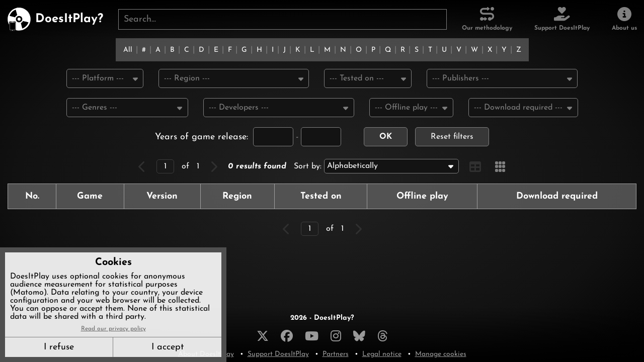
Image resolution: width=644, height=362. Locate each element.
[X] (263, 336)
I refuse (59, 347)
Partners (336, 354)
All (128, 50)
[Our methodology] (487, 19)
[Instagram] (336, 336)
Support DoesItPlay (278, 354)
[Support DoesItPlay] (562, 19)
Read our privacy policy (113, 329)
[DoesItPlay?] (55, 19)
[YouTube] (312, 336)
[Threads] (383, 336)
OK (386, 138)
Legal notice (382, 354)
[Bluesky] (359, 336)
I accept (168, 347)
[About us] (624, 19)
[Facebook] (287, 336)
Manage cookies (441, 354)
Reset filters (452, 138)
